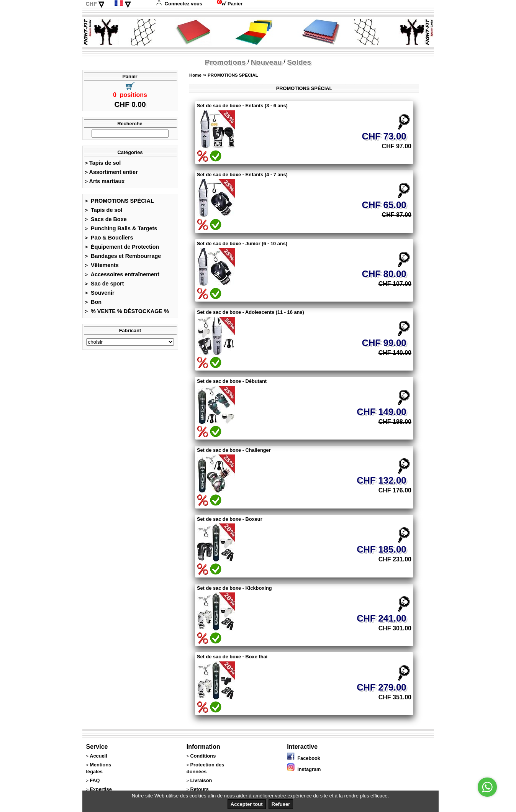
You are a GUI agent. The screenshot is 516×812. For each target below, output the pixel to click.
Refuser (281, 804)
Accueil (98, 756)
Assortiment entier (111, 172)
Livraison (201, 780)
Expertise (101, 789)
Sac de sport (105, 284)
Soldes (299, 62)
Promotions (225, 62)
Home (195, 75)
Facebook (304, 758)
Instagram (304, 769)
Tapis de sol (103, 163)
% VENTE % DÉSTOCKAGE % (127, 311)
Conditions (203, 756)
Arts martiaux (105, 181)
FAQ (95, 780)
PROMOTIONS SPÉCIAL (120, 201)
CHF (91, 4)
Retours (199, 789)
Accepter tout (247, 804)
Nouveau (266, 62)
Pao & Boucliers (109, 238)
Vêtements (102, 265)
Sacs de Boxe (106, 219)
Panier (230, 4)
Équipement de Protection (122, 247)
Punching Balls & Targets (121, 228)
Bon (93, 302)
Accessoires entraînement (122, 274)
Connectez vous (179, 4)
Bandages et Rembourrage (123, 256)
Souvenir (100, 293)
